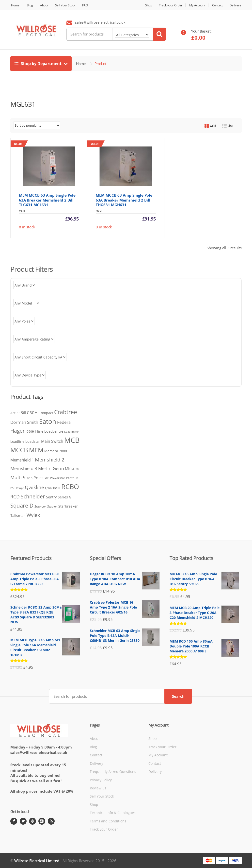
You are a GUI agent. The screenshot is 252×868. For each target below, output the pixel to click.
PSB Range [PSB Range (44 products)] (17, 488)
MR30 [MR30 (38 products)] (75, 469)
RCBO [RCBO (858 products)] (70, 486)
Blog (31, 5)
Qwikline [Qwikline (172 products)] (34, 487)
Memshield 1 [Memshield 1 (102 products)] (22, 460)
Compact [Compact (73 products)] (46, 413)
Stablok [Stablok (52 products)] (52, 506)
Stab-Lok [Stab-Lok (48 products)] (40, 506)
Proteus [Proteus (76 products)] (72, 478)
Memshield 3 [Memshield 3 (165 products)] (24, 468)
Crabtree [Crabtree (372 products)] (66, 412)
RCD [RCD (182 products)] (15, 497)
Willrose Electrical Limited (37, 860)
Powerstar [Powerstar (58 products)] (57, 478)
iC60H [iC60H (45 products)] (30, 432)
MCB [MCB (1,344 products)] (72, 440)
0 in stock (121, 185)
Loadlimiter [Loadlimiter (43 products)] (72, 432)
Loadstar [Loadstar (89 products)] (33, 441)
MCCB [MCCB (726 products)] (19, 450)
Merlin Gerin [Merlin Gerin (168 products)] (51, 468)
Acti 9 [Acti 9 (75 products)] (15, 413)
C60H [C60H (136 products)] (32, 412)
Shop (142, 5)
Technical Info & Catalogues (113, 812)
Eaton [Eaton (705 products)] (48, 421)
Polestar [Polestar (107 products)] (41, 478)
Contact (217, 5)
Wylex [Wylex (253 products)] (33, 515)
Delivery (236, 5)
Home (15, 5)
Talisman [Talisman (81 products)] (18, 515)
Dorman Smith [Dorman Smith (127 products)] (24, 422)
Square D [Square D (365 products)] (22, 505)
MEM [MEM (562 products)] (36, 450)
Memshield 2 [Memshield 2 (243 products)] (50, 460)
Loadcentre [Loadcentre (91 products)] (54, 431)
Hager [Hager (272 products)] (18, 431)
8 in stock (45, 185)
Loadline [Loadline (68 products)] (17, 441)
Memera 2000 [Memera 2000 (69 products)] (56, 451)
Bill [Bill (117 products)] (23, 413)
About (46, 5)
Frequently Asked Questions (113, 771)
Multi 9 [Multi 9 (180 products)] (18, 477)
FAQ (91, 5)
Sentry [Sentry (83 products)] (51, 497)
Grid (210, 126)
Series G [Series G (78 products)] (65, 497)
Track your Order (166, 5)
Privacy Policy (101, 779)
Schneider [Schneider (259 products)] (33, 496)
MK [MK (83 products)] (68, 469)
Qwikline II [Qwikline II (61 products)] (53, 488)
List (227, 126)
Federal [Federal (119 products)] (64, 422)
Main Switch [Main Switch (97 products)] (52, 441)
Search (178, 696)
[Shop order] (37, 125)
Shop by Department (39, 64)
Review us (98, 788)
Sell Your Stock (69, 5)
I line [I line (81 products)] (39, 431)
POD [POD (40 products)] (30, 478)
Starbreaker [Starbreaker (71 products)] (68, 506)
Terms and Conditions (108, 821)
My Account (195, 5)
